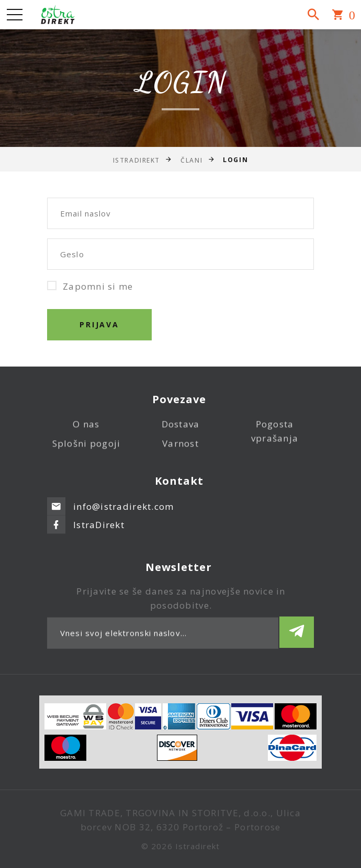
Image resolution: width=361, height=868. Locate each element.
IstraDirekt (137, 160)
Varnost (180, 450)
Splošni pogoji (87, 450)
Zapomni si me (90, 286)
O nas (86, 431)
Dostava (181, 431)
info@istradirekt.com (124, 497)
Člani (191, 160)
